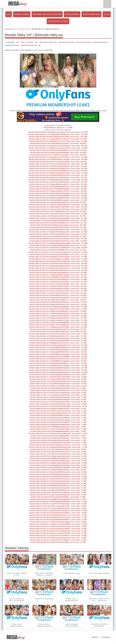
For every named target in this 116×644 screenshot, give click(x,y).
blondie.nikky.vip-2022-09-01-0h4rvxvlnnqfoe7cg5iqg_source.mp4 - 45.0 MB (58, 162)
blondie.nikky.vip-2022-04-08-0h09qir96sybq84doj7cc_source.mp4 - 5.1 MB (58, 486)
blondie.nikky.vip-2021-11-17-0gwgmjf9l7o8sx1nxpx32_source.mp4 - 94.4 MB (58, 139)
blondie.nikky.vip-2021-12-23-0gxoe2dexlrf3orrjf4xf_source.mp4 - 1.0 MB (58, 542)
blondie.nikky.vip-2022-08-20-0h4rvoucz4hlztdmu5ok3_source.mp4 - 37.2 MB (58, 177)
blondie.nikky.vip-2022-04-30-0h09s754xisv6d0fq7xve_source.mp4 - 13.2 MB (58, 302)
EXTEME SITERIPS (72, 14)
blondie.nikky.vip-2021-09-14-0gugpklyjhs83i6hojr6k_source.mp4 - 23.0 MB (58, 220)
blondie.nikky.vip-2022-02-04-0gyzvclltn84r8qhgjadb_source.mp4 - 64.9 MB (58, 153)
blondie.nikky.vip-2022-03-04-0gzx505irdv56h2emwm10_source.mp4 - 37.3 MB (58, 175)
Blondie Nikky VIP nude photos (66, 42)
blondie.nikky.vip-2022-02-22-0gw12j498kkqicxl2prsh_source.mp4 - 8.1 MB (58, 415)
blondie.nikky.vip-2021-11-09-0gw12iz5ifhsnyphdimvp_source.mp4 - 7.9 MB (58, 418)
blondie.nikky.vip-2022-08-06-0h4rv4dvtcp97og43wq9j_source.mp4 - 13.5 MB (58, 298)
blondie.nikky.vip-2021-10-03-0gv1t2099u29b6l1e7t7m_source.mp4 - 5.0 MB (58, 490)
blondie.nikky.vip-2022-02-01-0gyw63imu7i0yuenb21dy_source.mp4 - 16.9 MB (58, 264)
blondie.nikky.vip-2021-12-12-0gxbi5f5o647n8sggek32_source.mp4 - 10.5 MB (58, 361)
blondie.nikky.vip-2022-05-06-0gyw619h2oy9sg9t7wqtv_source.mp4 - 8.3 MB (58, 404)
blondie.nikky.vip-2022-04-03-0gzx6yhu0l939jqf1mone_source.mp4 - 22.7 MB (58, 223)
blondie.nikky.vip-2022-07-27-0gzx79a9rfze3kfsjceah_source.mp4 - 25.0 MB (58, 211)
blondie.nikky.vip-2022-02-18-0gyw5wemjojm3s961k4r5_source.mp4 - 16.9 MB (58, 261)
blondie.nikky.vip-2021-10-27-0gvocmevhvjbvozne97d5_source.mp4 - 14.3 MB (58, 291)
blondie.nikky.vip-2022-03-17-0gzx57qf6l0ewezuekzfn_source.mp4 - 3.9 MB (58, 508)
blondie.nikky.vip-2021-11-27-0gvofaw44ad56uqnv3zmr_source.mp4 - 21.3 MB (58, 232)
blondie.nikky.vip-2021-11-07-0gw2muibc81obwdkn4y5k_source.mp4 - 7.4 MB (58, 433)
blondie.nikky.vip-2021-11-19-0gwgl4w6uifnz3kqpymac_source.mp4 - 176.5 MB (58, 134)
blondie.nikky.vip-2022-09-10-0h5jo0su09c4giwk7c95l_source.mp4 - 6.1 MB (58, 458)
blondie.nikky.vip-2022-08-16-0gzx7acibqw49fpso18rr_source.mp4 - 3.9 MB (58, 506)
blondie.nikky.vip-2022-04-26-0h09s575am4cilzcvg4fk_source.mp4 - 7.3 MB (58, 440)
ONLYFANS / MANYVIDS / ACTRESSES (47, 14)
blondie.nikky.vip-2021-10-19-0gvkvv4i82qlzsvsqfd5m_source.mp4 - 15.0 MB (58, 288)
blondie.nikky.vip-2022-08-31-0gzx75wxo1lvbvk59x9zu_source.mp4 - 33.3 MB (58, 182)
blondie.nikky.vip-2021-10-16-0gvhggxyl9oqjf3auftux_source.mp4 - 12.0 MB (58, 332)
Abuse (95, 637)
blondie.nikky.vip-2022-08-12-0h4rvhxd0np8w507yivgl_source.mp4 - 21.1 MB (58, 234)
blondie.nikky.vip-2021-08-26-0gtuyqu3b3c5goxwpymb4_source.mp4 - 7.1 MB (58, 447)
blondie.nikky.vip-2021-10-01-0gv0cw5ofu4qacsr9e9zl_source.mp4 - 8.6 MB (58, 402)
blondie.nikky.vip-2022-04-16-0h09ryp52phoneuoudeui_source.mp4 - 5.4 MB (58, 481)
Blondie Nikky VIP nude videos (84, 42)
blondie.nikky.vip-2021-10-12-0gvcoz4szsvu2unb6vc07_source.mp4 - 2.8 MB (58, 535)
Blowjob (23, 42)
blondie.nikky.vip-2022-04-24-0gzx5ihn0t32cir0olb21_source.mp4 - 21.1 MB (58, 236)
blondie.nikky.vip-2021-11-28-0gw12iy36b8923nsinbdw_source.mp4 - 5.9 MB (58, 472)
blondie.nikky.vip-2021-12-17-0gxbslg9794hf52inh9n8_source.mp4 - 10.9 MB (58, 352)
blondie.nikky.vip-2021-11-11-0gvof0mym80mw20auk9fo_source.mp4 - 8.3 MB (58, 406)
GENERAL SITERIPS (22, 14)
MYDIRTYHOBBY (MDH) (91, 14)
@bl (40, 45)
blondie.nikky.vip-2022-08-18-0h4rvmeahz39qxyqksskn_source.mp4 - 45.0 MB (58, 164)
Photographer (30, 42)
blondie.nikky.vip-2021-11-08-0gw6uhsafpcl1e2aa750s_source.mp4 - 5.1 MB (58, 488)
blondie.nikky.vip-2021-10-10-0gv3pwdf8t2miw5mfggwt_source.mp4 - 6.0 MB (58, 467)
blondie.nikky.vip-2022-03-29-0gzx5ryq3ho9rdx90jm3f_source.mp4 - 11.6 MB (58, 338)
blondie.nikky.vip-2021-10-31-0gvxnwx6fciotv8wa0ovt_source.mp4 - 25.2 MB (58, 209)
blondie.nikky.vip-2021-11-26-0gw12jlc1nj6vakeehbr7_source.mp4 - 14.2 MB (58, 293)
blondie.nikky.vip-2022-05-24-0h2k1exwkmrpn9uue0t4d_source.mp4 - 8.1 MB (58, 411)
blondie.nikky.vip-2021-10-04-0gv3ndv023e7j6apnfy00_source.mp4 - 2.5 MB (58, 538)
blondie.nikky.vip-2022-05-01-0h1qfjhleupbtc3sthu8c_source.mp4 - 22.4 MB (58, 227)
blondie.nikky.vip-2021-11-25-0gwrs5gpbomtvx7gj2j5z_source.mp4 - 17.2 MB (58, 259)
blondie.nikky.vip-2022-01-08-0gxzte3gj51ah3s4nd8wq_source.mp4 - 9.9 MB (58, 375)
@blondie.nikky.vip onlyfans (12, 45)
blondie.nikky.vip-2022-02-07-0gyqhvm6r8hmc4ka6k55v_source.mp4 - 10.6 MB (58, 356)
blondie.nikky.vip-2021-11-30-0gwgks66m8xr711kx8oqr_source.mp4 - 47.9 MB (58, 159)
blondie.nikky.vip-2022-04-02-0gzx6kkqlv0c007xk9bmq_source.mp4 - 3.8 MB (58, 513)
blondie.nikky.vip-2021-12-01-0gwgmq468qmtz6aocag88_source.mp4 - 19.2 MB (58, 243)
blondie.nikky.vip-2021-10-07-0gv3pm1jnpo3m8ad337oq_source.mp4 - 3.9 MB (58, 511)
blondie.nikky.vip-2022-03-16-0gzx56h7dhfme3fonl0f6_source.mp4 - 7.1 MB (58, 443)
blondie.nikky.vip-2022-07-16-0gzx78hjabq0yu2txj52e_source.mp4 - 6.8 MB (58, 449)
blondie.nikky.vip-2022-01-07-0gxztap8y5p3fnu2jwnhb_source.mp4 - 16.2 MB (58, 275)
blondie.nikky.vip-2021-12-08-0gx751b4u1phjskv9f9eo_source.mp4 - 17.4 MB (58, 254)
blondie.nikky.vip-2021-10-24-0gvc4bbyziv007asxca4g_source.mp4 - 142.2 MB (58, 137)
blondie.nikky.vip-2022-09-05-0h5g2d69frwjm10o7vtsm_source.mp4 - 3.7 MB (58, 515)
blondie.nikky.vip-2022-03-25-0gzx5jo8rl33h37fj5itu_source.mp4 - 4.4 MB (58, 497)
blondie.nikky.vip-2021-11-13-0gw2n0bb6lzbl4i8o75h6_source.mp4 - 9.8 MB (58, 379)
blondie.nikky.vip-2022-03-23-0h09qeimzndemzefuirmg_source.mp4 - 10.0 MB (58, 370)
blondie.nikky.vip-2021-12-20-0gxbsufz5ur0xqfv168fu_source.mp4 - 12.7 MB (58, 318)
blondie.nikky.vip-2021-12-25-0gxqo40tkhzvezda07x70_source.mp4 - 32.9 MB (58, 184)
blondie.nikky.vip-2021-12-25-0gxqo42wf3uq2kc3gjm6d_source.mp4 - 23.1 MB (58, 218)
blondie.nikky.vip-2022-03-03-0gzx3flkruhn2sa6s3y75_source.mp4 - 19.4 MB (58, 241)
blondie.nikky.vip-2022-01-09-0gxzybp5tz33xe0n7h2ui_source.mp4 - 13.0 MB (58, 304)
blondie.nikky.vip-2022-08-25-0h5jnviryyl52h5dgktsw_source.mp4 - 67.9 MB (58, 150)
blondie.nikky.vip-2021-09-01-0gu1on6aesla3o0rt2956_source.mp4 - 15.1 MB (58, 284)
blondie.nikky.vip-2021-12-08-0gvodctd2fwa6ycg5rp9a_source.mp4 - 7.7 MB (58, 420)
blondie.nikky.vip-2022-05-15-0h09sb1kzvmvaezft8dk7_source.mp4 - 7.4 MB (58, 422)
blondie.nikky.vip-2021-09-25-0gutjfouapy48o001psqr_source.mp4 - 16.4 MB (58, 273)
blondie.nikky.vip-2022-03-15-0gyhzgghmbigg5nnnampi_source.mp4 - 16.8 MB (58, 266)
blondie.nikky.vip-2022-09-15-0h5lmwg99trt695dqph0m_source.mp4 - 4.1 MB (58, 501)
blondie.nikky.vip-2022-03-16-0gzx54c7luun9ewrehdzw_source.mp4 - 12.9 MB (58, 309)
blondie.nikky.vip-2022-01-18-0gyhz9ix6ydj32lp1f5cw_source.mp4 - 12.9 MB (58, 311)
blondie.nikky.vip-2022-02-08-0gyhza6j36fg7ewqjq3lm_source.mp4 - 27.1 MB (58, 200)
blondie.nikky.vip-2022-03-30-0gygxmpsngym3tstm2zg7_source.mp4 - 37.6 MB (58, 173)
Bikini (37, 42)
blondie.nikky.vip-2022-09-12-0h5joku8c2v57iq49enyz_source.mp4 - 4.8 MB (58, 492)
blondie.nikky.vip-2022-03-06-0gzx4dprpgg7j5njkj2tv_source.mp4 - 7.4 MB (58, 431)
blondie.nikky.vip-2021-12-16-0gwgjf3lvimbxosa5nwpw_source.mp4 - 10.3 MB (58, 366)
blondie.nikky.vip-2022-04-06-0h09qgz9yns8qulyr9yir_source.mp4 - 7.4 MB (58, 427)
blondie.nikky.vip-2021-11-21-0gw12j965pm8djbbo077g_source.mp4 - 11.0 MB (58, 347)
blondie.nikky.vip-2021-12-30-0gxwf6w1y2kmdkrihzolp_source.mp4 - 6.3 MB (58, 454)
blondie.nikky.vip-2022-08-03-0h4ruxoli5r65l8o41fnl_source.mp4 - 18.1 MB (58, 250)
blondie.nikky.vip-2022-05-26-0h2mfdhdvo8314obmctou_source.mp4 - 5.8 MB (58, 477)
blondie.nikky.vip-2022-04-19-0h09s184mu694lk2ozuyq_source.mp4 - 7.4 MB (58, 424)
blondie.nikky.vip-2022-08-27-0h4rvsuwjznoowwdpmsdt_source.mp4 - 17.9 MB (58, 252)
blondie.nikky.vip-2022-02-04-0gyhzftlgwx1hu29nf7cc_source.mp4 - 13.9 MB (58, 295)
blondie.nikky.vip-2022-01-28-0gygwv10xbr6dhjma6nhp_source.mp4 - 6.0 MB (58, 463)
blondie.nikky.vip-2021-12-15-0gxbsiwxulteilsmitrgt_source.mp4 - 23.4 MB (58, 216)
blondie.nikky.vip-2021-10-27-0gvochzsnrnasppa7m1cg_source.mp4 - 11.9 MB (58, 334)
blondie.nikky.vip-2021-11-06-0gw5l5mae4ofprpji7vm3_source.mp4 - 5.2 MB (58, 483)
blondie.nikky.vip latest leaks (100, 42)
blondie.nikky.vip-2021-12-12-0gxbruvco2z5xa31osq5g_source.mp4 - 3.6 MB (58, 526)
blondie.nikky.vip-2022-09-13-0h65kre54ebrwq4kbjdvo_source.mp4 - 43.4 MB (58, 166)
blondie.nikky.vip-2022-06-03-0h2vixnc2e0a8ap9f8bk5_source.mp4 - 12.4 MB (58, 322)
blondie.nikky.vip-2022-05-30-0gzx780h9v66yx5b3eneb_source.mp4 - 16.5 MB (58, 270)
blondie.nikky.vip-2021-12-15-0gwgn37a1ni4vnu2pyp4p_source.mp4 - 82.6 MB (58, 146)
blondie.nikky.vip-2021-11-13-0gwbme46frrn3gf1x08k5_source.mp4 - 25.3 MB (58, 207)
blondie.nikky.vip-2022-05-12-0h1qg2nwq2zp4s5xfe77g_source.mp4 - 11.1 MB (58, 345)
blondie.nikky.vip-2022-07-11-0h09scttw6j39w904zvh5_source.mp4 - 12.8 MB (58, 313)
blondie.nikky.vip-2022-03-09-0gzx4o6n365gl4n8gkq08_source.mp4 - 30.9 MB (58, 189)
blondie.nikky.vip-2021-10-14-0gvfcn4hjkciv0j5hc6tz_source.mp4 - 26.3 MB (58, 202)
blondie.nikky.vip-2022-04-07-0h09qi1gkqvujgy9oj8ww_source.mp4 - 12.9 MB (58, 307)
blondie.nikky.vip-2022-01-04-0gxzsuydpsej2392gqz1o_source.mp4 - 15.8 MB (58, 279)
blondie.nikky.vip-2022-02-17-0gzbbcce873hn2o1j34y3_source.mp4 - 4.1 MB (58, 504)
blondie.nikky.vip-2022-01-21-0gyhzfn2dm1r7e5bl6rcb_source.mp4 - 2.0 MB (58, 540)
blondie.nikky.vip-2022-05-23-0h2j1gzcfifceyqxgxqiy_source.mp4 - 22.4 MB (58, 225)
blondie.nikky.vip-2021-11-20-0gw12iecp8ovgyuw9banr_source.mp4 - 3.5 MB (58, 529)
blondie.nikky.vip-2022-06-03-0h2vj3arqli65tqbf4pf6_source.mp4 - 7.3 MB (58, 436)
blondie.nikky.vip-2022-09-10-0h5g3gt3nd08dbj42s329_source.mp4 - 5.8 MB (58, 474)
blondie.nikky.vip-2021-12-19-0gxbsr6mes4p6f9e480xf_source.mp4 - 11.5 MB (58, 341)
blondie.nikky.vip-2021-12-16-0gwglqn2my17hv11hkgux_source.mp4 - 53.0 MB (58, 157)
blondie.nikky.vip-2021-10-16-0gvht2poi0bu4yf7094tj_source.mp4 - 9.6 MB (58, 388)
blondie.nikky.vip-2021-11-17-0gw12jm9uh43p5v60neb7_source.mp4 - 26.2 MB (58, 205)
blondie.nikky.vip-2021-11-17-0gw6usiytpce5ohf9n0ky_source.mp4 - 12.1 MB (58, 327)
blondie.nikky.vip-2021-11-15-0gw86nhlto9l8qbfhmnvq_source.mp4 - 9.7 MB (58, 384)
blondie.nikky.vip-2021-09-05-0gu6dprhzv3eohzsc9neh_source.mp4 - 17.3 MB (58, 257)
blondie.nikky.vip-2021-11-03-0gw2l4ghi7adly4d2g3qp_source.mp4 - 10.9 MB (58, 354)
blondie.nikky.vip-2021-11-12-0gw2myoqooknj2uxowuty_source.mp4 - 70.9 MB (58, 148)
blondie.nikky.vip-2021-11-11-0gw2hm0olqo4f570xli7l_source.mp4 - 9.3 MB (58, 395)
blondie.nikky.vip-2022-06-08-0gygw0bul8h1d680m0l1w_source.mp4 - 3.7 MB (58, 520)
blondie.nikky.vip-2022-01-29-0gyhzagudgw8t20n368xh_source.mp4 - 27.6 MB (58, 198)
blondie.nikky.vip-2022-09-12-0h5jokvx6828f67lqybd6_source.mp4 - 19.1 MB (58, 245)
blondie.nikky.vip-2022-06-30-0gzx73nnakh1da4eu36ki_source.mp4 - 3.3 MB (58, 531)
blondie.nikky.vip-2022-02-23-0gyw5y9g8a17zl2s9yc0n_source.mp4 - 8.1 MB (58, 413)
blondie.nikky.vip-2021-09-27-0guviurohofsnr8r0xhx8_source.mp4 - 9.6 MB (58, 390)
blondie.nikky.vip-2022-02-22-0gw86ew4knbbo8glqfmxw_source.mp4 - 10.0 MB (58, 372)
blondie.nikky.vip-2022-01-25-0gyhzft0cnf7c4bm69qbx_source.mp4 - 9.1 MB (58, 397)
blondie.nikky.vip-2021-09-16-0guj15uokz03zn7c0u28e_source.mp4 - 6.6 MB (58, 452)
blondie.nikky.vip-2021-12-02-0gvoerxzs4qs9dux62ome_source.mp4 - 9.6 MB (58, 386)
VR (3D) (107, 14)
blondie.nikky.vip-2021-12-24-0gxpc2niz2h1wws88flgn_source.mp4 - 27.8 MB (58, 196)
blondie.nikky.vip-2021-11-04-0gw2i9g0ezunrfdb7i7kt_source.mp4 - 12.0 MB (58, 329)
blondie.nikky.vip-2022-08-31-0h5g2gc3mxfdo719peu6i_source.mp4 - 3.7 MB (58, 517)
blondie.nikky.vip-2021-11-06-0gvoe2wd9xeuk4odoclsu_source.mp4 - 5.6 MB (58, 479)
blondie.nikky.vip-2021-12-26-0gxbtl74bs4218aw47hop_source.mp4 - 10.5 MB (58, 359)
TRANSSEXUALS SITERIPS (58, 21)
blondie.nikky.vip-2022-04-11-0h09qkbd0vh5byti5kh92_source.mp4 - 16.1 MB (58, 277)
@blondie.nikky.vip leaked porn (29, 45)
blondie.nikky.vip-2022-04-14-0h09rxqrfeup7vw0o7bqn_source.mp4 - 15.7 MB (58, 282)
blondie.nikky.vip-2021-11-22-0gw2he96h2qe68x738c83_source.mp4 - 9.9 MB (58, 377)
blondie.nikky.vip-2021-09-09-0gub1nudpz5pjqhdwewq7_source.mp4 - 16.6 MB (58, 268)
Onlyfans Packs (38, 50)
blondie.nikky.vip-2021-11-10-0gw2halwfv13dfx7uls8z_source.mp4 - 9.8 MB (58, 381)
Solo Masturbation (10, 42)
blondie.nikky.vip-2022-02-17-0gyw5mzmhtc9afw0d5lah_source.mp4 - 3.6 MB (58, 524)
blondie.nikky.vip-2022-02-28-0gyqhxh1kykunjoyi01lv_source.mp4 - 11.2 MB (58, 343)
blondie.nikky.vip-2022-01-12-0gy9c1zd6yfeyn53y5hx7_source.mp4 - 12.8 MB (58, 316)
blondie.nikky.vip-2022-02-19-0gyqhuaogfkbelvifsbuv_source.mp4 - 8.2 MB (58, 409)
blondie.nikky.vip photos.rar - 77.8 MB (58, 128)
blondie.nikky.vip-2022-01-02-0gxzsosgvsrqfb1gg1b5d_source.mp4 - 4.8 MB (58, 495)
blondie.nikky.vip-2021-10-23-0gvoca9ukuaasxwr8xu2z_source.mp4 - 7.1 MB (58, 445)
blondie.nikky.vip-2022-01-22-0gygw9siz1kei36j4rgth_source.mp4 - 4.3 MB (58, 499)
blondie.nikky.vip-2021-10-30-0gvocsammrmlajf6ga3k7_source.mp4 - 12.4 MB (58, 325)
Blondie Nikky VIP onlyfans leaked (48, 42)
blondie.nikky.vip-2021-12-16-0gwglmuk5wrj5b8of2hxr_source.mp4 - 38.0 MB (58, 171)
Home (9, 14)
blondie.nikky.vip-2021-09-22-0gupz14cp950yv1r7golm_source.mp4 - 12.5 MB (58, 320)
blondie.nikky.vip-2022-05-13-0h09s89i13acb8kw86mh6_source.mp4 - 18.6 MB (58, 248)
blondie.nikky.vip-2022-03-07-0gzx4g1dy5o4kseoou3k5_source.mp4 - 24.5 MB (58, 214)
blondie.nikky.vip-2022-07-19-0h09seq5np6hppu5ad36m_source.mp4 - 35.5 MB (58, 180)
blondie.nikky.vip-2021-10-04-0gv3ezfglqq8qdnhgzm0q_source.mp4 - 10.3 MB (58, 368)
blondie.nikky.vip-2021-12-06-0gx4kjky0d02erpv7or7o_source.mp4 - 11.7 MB (58, 336)
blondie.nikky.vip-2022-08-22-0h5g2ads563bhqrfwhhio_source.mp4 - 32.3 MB (58, 186)
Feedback (106, 637)
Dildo (18, 42)
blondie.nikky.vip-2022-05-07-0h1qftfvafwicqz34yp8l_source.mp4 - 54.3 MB (58, 155)
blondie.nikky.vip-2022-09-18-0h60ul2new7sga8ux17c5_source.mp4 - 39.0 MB (58, 168)
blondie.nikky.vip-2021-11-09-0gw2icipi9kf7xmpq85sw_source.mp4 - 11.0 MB (58, 350)
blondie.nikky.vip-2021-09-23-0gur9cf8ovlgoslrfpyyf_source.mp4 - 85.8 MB (58, 143)
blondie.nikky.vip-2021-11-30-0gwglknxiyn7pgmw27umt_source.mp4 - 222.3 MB (58, 132)
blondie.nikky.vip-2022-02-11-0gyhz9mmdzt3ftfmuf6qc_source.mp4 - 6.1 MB (58, 461)
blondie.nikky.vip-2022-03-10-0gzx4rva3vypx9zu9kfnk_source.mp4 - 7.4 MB (58, 429)
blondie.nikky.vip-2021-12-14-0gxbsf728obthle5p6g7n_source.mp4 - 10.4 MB (58, 363)
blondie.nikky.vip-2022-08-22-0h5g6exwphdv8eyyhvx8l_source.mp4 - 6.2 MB (58, 456)
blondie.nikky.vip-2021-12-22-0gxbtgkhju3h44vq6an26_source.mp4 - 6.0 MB (58, 465)
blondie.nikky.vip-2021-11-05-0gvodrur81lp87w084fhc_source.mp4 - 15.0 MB (58, 286)
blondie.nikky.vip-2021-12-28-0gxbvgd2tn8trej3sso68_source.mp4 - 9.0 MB (58, 399)
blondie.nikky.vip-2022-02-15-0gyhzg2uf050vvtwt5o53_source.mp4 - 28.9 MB (58, 191)
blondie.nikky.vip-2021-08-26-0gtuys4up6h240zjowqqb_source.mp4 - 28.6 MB (58, 193)
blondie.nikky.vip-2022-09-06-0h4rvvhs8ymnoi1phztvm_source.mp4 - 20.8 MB (58, 239)
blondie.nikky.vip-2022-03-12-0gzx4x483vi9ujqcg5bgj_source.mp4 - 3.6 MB (58, 522)
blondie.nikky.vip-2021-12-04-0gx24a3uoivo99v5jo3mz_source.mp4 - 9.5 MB (58, 393)
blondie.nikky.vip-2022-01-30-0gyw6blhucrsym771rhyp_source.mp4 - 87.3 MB (58, 141)
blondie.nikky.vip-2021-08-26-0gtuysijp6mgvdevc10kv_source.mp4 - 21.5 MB (58, 230)
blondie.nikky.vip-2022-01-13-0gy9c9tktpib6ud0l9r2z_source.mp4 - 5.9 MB (58, 470)
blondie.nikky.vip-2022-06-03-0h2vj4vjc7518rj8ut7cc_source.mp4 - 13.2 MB (58, 300)
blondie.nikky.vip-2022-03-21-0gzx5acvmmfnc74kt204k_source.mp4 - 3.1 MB (58, 533)
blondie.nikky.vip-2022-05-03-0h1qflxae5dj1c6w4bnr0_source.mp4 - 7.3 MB (58, 438)
